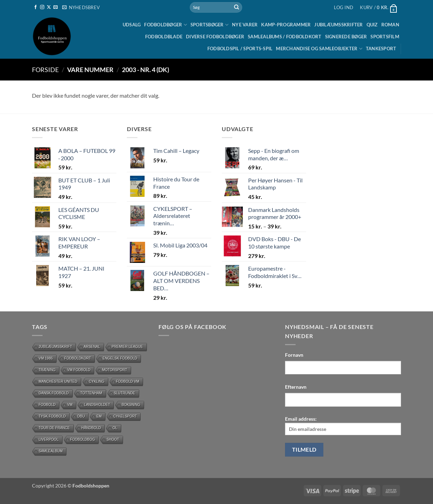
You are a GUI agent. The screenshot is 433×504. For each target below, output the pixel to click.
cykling (97, 382)
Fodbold (47, 405)
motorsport (114, 370)
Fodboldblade (164, 37)
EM (99, 416)
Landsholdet (97, 405)
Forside (45, 70)
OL (115, 428)
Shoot (113, 440)
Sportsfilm (385, 37)
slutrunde (125, 393)
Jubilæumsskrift (55, 347)
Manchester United (58, 382)
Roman (390, 25)
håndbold (91, 428)
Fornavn (294, 355)
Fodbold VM (128, 382)
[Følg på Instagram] (42, 7)
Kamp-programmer (286, 25)
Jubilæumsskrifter (338, 25)
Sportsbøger (209, 25)
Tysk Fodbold (52, 416)
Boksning (131, 405)
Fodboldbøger (166, 25)
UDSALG (132, 25)
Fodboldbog (83, 440)
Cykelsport (125, 416)
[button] (81, 7)
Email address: (343, 425)
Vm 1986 (46, 358)
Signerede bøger (346, 37)
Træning (47, 370)
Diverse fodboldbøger (215, 37)
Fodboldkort (78, 358)
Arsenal (92, 347)
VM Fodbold (79, 370)
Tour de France (54, 428)
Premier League (127, 347)
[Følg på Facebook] (35, 7)
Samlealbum (51, 451)
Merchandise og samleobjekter (319, 49)
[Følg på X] (49, 7)
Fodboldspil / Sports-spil (240, 49)
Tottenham (91, 393)
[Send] (237, 7)
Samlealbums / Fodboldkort (285, 37)
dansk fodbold (54, 393)
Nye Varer (245, 25)
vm (70, 405)
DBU (81, 416)
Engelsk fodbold (120, 358)
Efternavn (296, 387)
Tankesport (381, 49)
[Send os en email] (56, 7)
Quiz (372, 25)
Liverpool (49, 440)
